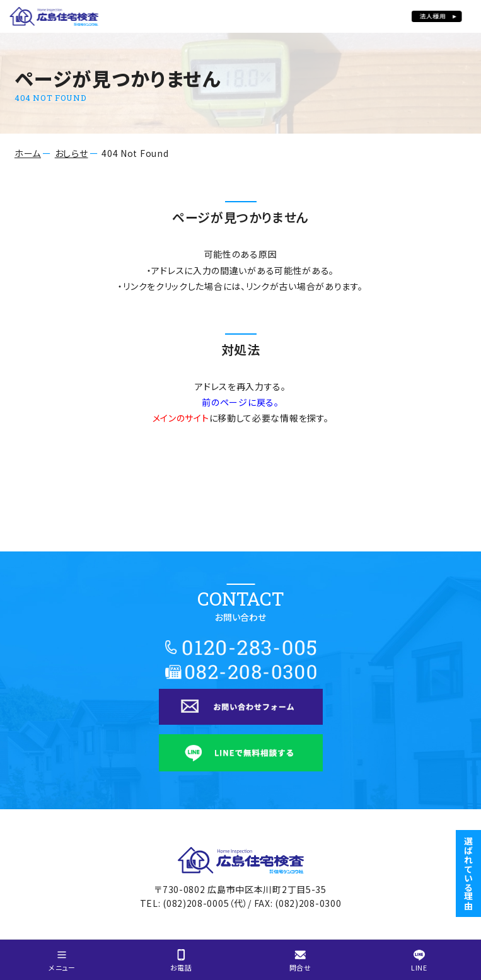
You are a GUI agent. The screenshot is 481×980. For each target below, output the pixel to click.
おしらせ (72, 153)
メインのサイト (181, 418)
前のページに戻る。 (240, 402)
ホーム (28, 153)
